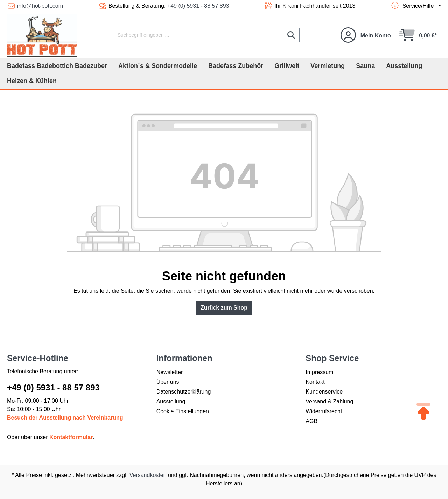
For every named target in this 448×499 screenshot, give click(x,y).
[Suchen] (291, 35)
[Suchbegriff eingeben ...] (199, 35)
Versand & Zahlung (329, 401)
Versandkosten (148, 475)
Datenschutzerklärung (184, 392)
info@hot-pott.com (40, 6)
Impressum (319, 372)
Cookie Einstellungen (183, 411)
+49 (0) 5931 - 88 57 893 (198, 6)
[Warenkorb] (418, 35)
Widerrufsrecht (324, 411)
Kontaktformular (71, 437)
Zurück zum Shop (224, 308)
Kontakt (315, 382)
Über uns (168, 382)
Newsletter (170, 372)
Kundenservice (324, 392)
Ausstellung (171, 401)
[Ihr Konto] (366, 35)
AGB (311, 421)
